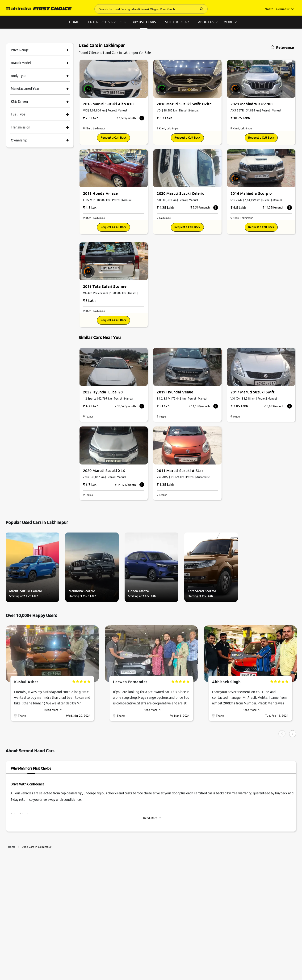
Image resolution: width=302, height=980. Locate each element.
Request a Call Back (113, 138)
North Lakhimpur (279, 9)
